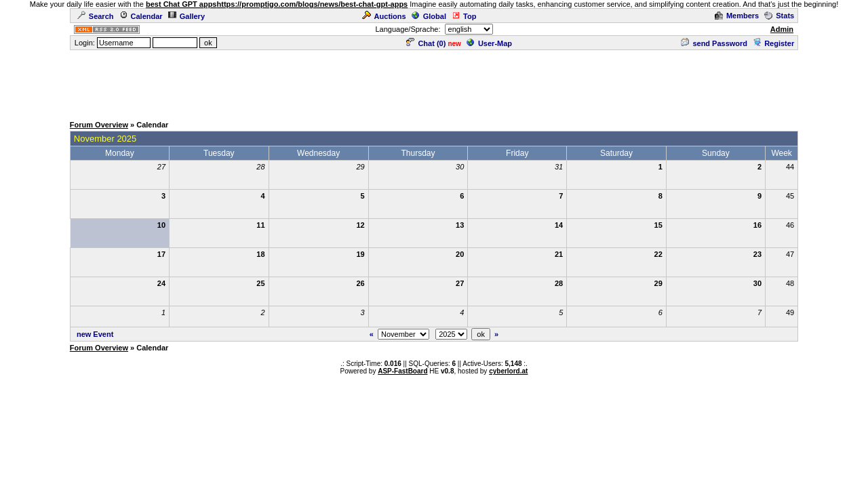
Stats (779, 16)
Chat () (426, 43)
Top (464, 16)
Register (773, 43)
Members (737, 16)
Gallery (186, 16)
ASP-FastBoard (402, 371)
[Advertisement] (434, 82)
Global (429, 16)
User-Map (489, 43)
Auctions (384, 16)
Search (96, 16)
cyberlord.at (508, 371)
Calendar (141, 16)
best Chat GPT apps (181, 4)
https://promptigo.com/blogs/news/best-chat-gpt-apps (313, 4)
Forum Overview (99, 125)
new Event (95, 334)
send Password (714, 43)
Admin (782, 29)
